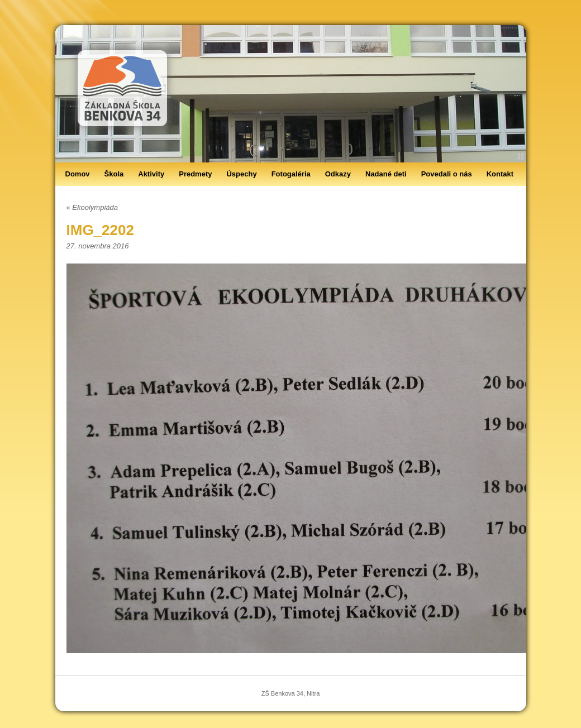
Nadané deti (386, 174)
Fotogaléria (291, 174)
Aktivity (151, 174)
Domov (78, 174)
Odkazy (338, 174)
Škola (114, 174)
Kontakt (500, 174)
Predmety (195, 174)
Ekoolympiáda (92, 207)
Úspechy (241, 174)
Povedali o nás (447, 174)
